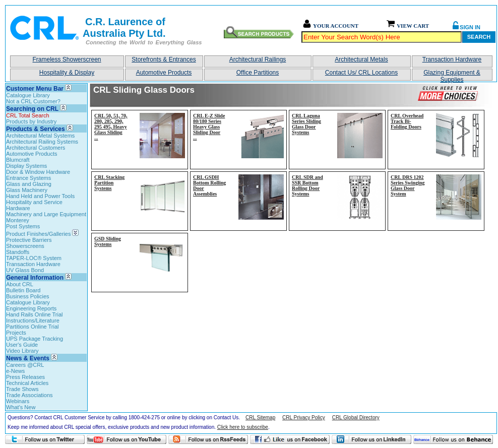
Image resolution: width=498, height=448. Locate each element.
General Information (35, 278)
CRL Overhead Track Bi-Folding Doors (407, 121)
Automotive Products (164, 73)
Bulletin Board (23, 290)
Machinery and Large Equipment (46, 214)
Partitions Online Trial (33, 327)
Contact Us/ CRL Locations (361, 73)
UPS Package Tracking (35, 339)
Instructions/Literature (33, 321)
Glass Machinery (27, 190)
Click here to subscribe (243, 427)
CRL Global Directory (356, 418)
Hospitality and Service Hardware (34, 205)
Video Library (22, 351)
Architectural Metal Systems (40, 136)
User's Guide (22, 345)
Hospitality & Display (67, 73)
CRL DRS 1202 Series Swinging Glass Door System (408, 185)
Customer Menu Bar (35, 89)
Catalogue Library (28, 95)
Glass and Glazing (29, 184)
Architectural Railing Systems (42, 142)
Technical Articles (27, 383)
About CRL (20, 284)
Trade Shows (22, 389)
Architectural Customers (36, 148)
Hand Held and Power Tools (40, 196)
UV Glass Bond (25, 270)
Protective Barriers (29, 240)
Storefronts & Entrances (164, 59)
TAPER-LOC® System (34, 258)
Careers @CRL (25, 365)
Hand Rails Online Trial (35, 314)
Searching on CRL (32, 109)
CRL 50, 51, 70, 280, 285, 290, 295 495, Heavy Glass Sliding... (111, 127)
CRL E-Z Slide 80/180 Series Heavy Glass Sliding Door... (209, 127)
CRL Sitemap (260, 418)
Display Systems (26, 166)
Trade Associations (29, 395)
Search (479, 37)
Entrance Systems (28, 178)
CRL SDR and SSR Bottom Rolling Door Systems (307, 185)
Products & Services (36, 129)
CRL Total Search (28, 115)
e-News (15, 371)
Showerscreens (25, 246)
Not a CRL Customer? (33, 101)
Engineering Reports (31, 308)
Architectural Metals (361, 59)
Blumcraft (18, 160)
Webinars (18, 401)
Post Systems (23, 226)
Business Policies (28, 296)
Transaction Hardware (452, 59)
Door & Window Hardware (38, 172)
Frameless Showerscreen (67, 59)
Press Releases (25, 377)
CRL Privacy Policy (304, 418)
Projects (16, 333)
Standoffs (18, 252)
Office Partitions (258, 73)
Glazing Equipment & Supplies (452, 75)
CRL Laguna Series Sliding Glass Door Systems (306, 124)
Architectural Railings (258, 59)
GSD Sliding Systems (108, 241)
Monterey (18, 220)
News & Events (28, 358)
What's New (21, 407)
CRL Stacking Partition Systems (109, 183)
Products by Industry (31, 121)
